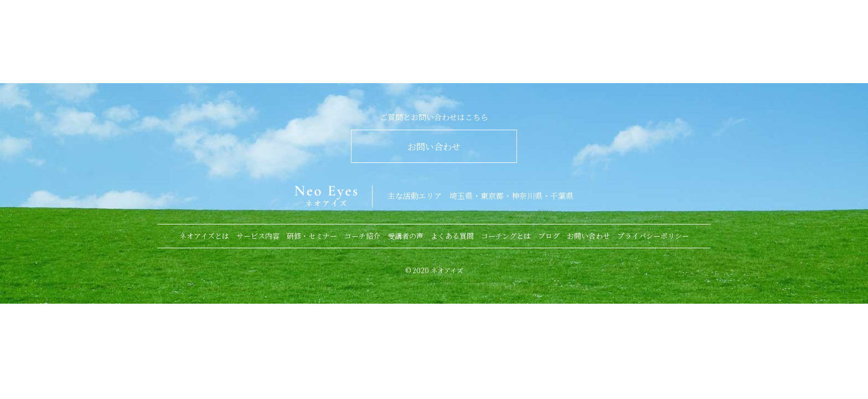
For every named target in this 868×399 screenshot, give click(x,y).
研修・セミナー (312, 236)
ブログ (549, 236)
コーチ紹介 (362, 236)
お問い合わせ (434, 147)
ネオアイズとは (204, 236)
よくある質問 (452, 236)
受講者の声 (405, 236)
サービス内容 (258, 236)
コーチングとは (506, 236)
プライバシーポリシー (653, 236)
